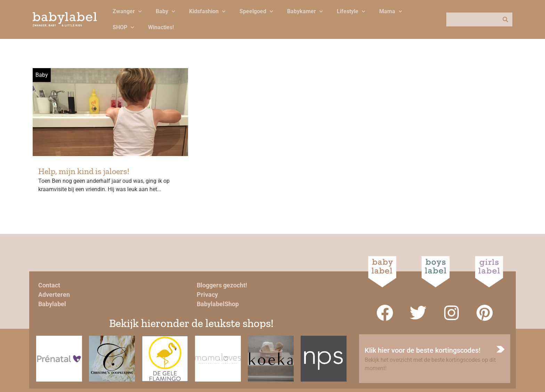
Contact (49, 285)
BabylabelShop (218, 304)
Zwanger (127, 11)
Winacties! (161, 27)
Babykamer (305, 11)
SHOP (123, 27)
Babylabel (52, 304)
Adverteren (54, 295)
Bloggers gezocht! (222, 285)
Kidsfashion (207, 11)
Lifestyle (351, 11)
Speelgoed (256, 11)
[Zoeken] (505, 19)
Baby (165, 11)
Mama (391, 11)
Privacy (207, 295)
